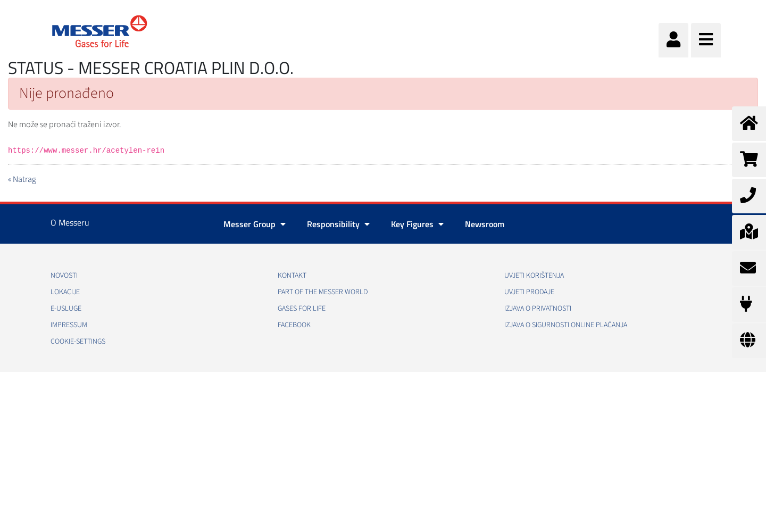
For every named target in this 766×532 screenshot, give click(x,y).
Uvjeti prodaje (529, 292)
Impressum (69, 325)
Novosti (64, 276)
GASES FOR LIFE (302, 309)
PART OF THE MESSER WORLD (323, 292)
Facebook (294, 325)
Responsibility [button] (338, 224)
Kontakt (292, 276)
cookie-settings (78, 342)
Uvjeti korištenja (534, 276)
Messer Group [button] (255, 224)
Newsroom (485, 224)
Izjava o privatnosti (538, 309)
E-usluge (66, 309)
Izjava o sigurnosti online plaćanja (566, 325)
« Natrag (22, 179)
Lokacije (65, 292)
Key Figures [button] (417, 224)
